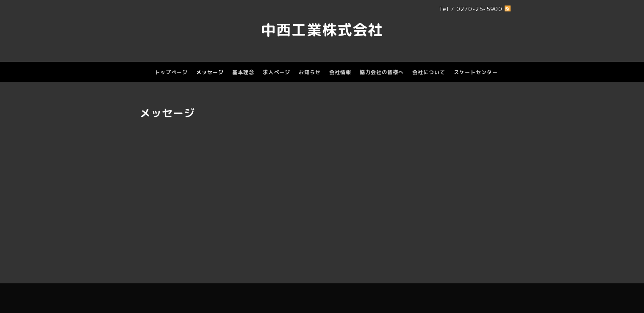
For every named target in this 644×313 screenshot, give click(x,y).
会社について (429, 72)
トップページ (171, 72)
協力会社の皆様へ (382, 72)
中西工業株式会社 (322, 30)
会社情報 (340, 72)
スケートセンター (476, 72)
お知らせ (310, 72)
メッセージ (210, 72)
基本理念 (243, 72)
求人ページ (276, 72)
